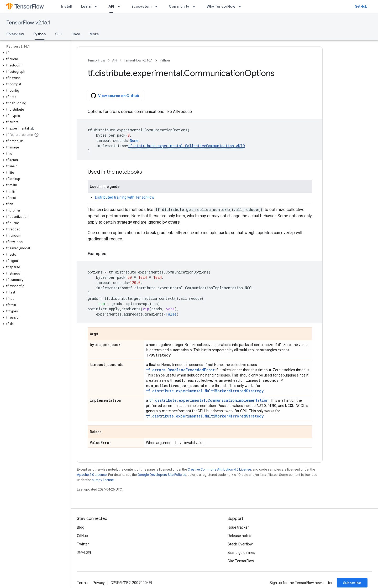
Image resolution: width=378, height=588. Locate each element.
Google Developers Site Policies (162, 475)
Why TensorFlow (221, 6)
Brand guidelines (241, 553)
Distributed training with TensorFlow (125, 197)
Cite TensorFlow (241, 561)
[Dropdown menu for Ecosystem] (158, 6)
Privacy (99, 583)
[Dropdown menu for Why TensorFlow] (241, 6)
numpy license (103, 480)
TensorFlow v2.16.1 (28, 23)
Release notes (239, 536)
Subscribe (352, 583)
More (94, 34)
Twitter (83, 544)
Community (179, 6)
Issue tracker (238, 527)
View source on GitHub (115, 96)
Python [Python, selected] (40, 34)
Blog (81, 527)
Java (76, 34)
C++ (59, 34)
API (115, 60)
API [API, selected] (111, 6)
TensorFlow (96, 60)
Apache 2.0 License (92, 475)
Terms (82, 583)
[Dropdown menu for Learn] (97, 6)
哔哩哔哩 (84, 553)
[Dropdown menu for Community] (196, 6)
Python (165, 60)
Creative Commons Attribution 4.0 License (219, 469)
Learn (86, 6)
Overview (15, 34)
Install (66, 6)
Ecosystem (141, 6)
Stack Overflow (240, 544)
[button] (34, 53)
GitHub (361, 6)
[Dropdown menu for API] (120, 6)
